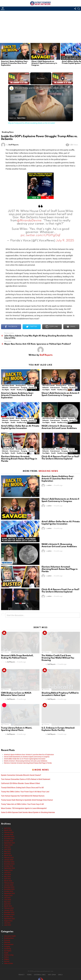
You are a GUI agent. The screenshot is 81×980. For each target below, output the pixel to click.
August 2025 (8, 844)
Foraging (24, 386)
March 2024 (8, 880)
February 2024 (9, 882)
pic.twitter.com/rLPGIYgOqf (40, 234)
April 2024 (7, 878)
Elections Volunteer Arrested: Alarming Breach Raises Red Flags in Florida (19, 458)
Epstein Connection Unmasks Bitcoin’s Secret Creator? (21, 774)
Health (13, 389)
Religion (7, 958)
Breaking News (21, 384)
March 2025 (8, 854)
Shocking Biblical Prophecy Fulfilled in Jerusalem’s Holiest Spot (60, 693)
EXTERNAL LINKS (40, 974)
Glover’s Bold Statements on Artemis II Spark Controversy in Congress (44, 63)
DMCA (60, 974)
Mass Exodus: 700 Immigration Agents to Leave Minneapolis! (24, 807)
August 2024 (8, 869)
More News (42, 769)
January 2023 (9, 909)
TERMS (29, 974)
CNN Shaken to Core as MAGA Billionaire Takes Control (16, 693)
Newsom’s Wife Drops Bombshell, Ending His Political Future (17, 656)
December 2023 (9, 886)
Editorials (5, 386)
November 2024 (9, 863)
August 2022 (8, 920)
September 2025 (9, 842)
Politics (6, 956)
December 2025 (9, 836)
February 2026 (9, 831)
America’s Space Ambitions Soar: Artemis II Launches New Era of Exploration (15, 63)
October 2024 (8, 865)
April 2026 (7, 827)
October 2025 (8, 840)
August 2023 (8, 894)
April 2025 (7, 852)
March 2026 (8, 829)
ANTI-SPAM (52, 974)
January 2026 (9, 833)
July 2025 (7, 846)
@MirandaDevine (29, 219)
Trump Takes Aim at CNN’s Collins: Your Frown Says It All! (22, 803)
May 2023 (7, 901)
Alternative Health (8, 384)
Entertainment (15, 386)
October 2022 (8, 915)
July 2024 (7, 871)
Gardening (32, 386)
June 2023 (7, 899)
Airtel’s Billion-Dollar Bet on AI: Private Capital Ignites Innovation (20, 426)
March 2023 (8, 905)
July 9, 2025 (65, 239)
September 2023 (9, 892)
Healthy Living (22, 389)
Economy (30, 384)
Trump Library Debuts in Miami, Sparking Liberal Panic (17, 728)
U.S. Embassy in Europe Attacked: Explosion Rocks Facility (58, 728)
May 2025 (7, 850)
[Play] (63, 78)
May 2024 (7, 875)
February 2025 (9, 857)
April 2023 (7, 903)
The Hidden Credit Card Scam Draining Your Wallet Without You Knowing (58, 657)
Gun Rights (5, 389)
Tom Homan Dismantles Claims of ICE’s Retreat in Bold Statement (26, 778)
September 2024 (9, 867)
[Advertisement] (40, 27)
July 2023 (7, 897)
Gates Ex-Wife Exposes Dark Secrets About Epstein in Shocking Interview (28, 811)
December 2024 (9, 861)
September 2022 (9, 918)
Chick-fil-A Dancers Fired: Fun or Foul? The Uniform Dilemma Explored (60, 457)
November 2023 (9, 888)
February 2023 (9, 907)
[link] (11, 88)
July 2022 (7, 922)
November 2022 (9, 913)
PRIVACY (21, 974)
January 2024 (9, 884)
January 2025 (9, 859)
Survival (7, 960)
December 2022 (9, 911)
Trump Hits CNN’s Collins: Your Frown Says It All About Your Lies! (25, 791)
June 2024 (7, 873)
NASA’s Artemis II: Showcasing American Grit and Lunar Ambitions (59, 426)
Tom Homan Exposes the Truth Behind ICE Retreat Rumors (23, 795)
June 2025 (7, 848)
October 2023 (8, 890)
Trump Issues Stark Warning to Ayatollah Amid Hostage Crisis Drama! (27, 799)
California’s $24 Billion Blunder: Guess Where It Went (20, 782)
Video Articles (8, 962)
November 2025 (9, 838)
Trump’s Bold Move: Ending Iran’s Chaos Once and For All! (22, 787)
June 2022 (7, 924)
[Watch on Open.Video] (17, 118)
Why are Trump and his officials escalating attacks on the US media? (40, 88)
